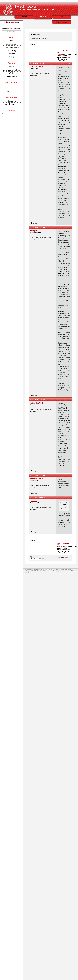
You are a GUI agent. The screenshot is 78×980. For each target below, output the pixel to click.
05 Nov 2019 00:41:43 (37, 498)
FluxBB (68, 558)
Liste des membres (12, 70)
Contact (28, 572)
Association (12, 44)
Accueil (12, 41)
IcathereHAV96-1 (36, 67)
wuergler (33, 231)
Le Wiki (24, 17)
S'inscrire (12, 101)
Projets (12, 54)
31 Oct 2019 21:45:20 (37, 475)
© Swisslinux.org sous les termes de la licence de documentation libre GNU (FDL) (50, 569)
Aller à (38, 558)
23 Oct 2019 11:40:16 (37, 64)
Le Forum (43, 17)
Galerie (12, 57)
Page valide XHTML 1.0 (33, 571)
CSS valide (47, 571)
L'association (62, 22)
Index (12, 67)
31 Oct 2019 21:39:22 (37, 400)
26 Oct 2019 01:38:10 (37, 228)
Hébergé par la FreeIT (59, 571)
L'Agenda (62, 17)
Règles (12, 73)
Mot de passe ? (12, 104)
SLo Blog (12, 50)
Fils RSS (71, 571)
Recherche (12, 76)
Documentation (12, 47)
